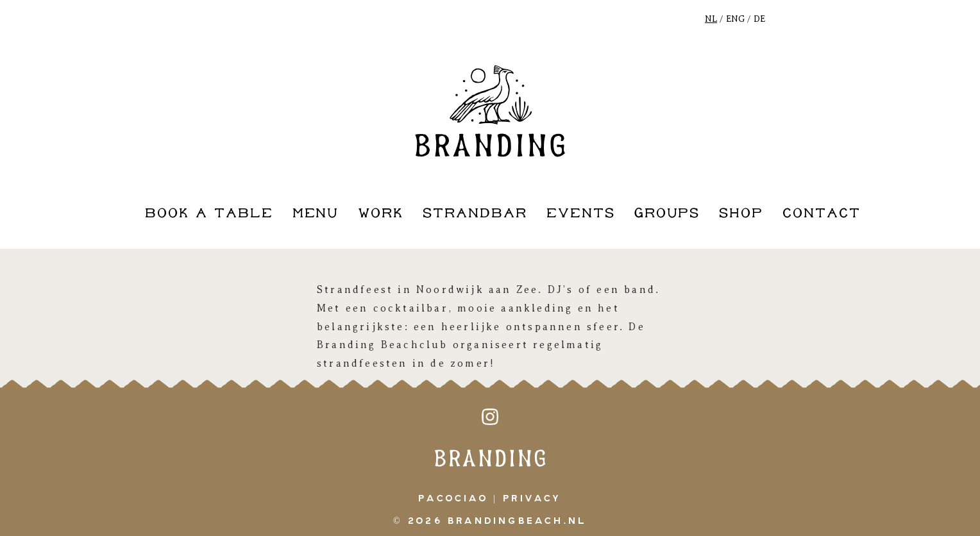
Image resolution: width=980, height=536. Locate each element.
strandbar (475, 214)
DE (759, 19)
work (381, 214)
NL (711, 19)
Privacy (532, 499)
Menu (316, 214)
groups (667, 214)
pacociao (453, 499)
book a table (209, 214)
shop (741, 214)
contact (822, 214)
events (581, 214)
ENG (735, 19)
